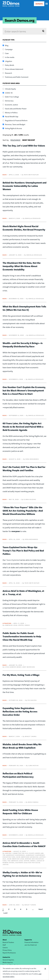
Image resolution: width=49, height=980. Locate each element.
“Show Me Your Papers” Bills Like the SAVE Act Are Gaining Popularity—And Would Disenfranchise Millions (23, 511)
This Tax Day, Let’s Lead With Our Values (24, 146)
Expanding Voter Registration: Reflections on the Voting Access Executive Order (20, 711)
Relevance (15, 140)
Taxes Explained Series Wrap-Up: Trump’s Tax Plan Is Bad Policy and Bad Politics (23, 550)
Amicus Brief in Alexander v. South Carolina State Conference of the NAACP (24, 844)
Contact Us (6, 957)
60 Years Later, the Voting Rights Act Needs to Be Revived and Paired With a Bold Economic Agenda (23, 427)
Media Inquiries (8, 962)
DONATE (39, 4)
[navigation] (47, 4)
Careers (5, 947)
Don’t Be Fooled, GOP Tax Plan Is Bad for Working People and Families (24, 469)
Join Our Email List (31, 945)
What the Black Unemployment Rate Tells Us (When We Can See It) (24, 308)
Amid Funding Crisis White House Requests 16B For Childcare (20, 812)
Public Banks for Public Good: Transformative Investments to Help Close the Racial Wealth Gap (22, 636)
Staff (4, 945)
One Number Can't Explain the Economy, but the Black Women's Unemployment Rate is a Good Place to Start (24, 390)
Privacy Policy (7, 950)
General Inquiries (8, 960)
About (5, 940)
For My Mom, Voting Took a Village (21, 675)
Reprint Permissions (9, 953)
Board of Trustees (8, 942)
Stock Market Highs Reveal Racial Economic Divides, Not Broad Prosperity (24, 228)
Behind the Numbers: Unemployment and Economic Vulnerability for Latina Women (24, 186)
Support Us (28, 940)
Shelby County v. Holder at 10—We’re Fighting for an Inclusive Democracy (22, 874)
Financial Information (31, 942)
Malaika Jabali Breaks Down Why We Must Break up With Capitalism (22, 746)
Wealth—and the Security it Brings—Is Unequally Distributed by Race (23, 345)
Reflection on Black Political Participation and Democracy (18, 775)
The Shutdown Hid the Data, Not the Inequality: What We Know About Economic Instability (22, 266)
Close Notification (45, 972)
